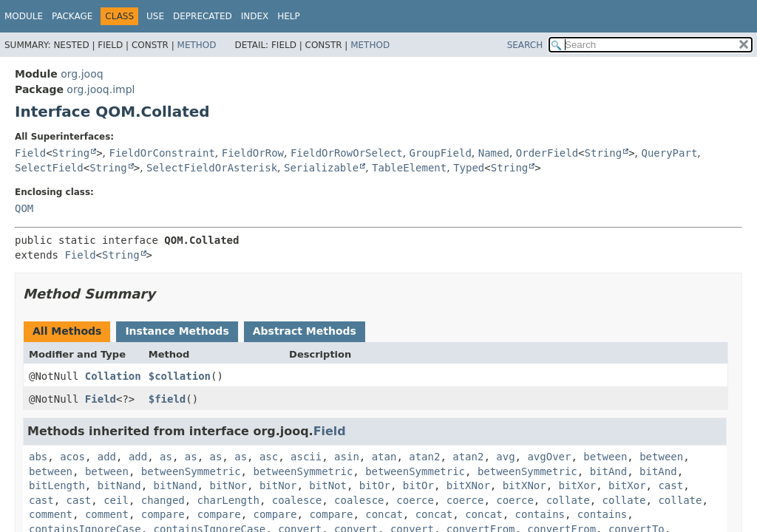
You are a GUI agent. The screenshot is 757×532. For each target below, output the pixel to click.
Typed (469, 168)
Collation (113, 376)
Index (255, 16)
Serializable (321, 168)
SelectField (49, 168)
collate (568, 500)
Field (30, 153)
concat (384, 514)
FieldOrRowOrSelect (347, 153)
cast (671, 485)
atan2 (424, 457)
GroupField (441, 153)
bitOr (375, 485)
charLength (228, 500)
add (107, 457)
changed (163, 500)
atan (384, 457)
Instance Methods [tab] (177, 331)
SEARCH (525, 45)
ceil (116, 500)
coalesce (297, 500)
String (71, 153)
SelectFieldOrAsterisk (212, 168)
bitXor (578, 485)
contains (540, 514)
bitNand (119, 485)
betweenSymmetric (191, 471)
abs (38, 457)
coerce (415, 500)
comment (51, 514)
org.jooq (82, 74)
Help (289, 16)
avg (505, 457)
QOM (24, 208)
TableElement (409, 168)
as (166, 457)
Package (72, 16)
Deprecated (203, 16)
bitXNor (468, 485)
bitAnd (609, 471)
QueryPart (669, 153)
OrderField (547, 153)
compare (163, 514)
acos (72, 457)
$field (167, 399)
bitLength (57, 485)
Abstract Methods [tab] (305, 331)
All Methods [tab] (67, 331)
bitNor (228, 485)
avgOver (549, 457)
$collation (180, 376)
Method (197, 45)
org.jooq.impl (101, 89)
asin (347, 457)
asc (269, 457)
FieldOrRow (253, 153)
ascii (306, 457)
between (605, 457)
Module (24, 16)
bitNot (328, 485)
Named (494, 153)
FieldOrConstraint (162, 153)
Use (155, 16)
